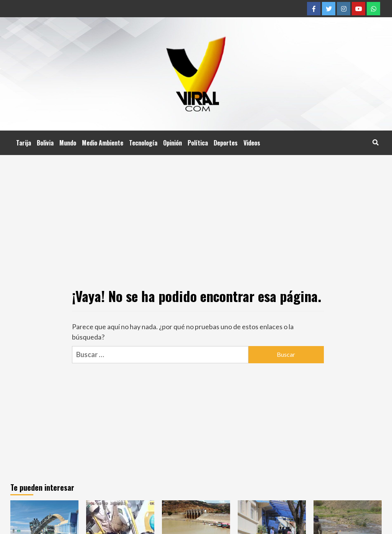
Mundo (68, 143)
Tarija (24, 143)
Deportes (226, 143)
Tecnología (143, 143)
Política (198, 143)
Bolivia (45, 143)
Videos (252, 143)
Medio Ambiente (103, 143)
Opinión (172, 143)
